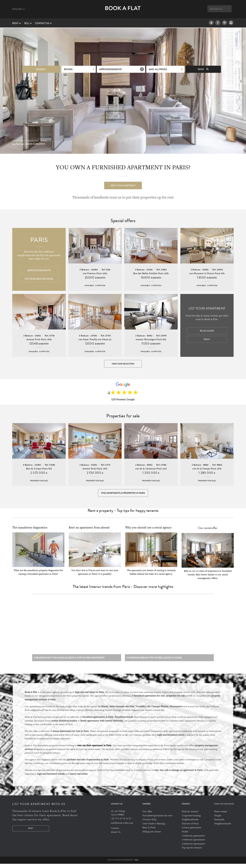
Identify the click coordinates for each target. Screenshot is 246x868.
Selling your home (152, 836)
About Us (116, 836)
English (19, 9)
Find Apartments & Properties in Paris (123, 495)
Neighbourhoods (190, 824)
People (218, 820)
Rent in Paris (149, 832)
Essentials (219, 824)
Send (203, 69)
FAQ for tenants (190, 816)
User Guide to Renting (154, 828)
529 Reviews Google (123, 401)
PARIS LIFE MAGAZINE (224, 808)
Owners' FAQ (149, 824)
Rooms (68, 69)
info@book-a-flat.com (122, 827)
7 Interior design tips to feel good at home (154, 662)
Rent (17, 23)
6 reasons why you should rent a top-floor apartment (69, 662)
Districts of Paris (190, 828)
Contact (115, 832)
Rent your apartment (123, 185)
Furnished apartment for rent (157, 820)
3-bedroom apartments (193, 848)
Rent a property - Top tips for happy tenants (123, 513)
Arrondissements (111, 69)
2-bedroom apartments (193, 844)
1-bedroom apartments (193, 840)
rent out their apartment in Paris (94, 749)
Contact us (43, 23)
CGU (136, 864)
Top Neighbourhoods (39, 279)
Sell (28, 23)
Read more (207, 331)
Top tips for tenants (192, 852)
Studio (185, 836)
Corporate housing (191, 820)
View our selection (123, 364)
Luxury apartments (191, 832)
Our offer (147, 816)
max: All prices (158, 69)
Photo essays (221, 816)
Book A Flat (123, 11)
